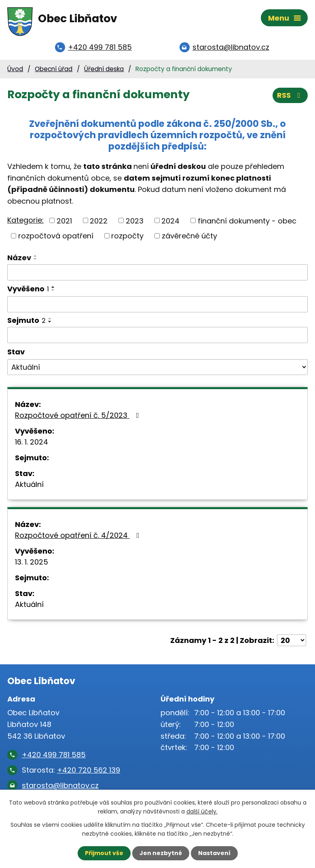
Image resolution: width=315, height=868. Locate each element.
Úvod (15, 69)
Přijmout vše (104, 853)
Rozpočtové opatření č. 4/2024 (79, 536)
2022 (99, 221)
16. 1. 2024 (32, 442)
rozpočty (127, 236)
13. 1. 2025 (32, 562)
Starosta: (71, 770)
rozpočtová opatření (56, 236)
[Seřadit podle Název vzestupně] (36, 256)
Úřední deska (104, 69)
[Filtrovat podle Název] (157, 273)
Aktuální (29, 485)
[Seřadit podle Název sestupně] (36, 259)
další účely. (202, 811)
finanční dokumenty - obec (247, 221)
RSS (290, 96)
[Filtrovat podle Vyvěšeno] (157, 305)
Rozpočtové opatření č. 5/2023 (79, 416)
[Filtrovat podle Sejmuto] (157, 335)
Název (19, 258)
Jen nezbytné (161, 853)
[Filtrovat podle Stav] (157, 368)
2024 (170, 221)
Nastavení (214, 853)
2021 (64, 221)
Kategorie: (25, 220)
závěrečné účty (189, 236)
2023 (135, 221)
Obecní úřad (54, 69)
